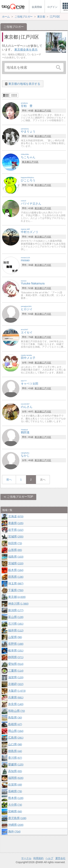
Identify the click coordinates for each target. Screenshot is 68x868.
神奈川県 (18, 604)
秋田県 (15, 543)
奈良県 (16, 704)
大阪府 (17, 691)
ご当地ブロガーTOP (20, 497)
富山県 (16, 617)
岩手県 (16, 530)
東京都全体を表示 (26, 50)
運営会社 (60, 858)
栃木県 (16, 570)
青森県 (16, 523)
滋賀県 (16, 677)
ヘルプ (49, 858)
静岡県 (16, 657)
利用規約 (38, 858)
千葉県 (16, 590)
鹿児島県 (17, 818)
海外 (14, 831)
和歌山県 (17, 711)
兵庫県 (16, 697)
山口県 (15, 744)
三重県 (16, 671)
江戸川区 (46, 111)
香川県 (15, 758)
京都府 (16, 684)
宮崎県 (15, 811)
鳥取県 (15, 718)
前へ (9, 479)
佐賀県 (15, 785)
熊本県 (16, 798)
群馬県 (16, 577)
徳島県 (15, 751)
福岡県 (16, 778)
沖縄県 (16, 825)
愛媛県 (16, 764)
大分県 (15, 805)
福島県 (16, 557)
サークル (26, 858)
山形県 (15, 550)
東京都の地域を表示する (24, 84)
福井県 (16, 630)
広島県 (16, 738)
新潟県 (16, 610)
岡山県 (16, 731)
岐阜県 (16, 651)
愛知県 (16, 664)
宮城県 (16, 537)
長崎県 (15, 791)
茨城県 (16, 563)
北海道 (16, 516)
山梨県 (15, 637)
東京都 (38, 111)
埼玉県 (16, 583)
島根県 (15, 724)
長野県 (16, 644)
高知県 (15, 771)
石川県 (16, 624)
